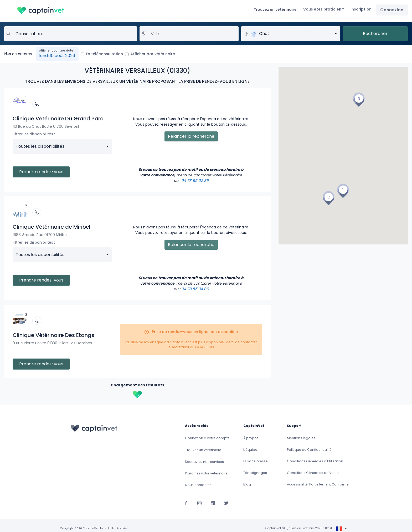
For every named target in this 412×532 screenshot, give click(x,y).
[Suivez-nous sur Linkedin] (213, 503)
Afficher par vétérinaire (153, 54)
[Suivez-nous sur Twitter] (226, 503)
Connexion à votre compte (207, 438)
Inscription (361, 9)
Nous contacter (198, 485)
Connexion (392, 10)
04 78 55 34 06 (195, 289)
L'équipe (250, 450)
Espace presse (256, 461)
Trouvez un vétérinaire (275, 9)
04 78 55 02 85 (195, 181)
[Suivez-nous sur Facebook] (186, 503)
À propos (251, 438)
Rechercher (375, 34)
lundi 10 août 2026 (57, 56)
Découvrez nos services (204, 462)
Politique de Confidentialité (309, 450)
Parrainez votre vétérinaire (206, 473)
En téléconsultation (104, 54)
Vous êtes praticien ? (324, 9)
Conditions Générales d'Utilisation (315, 461)
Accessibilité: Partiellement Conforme (318, 484)
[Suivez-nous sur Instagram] (199, 503)
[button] (343, 191)
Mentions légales (301, 438)
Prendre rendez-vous (41, 172)
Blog (247, 484)
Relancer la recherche (191, 136)
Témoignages (255, 473)
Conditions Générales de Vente (313, 473)
